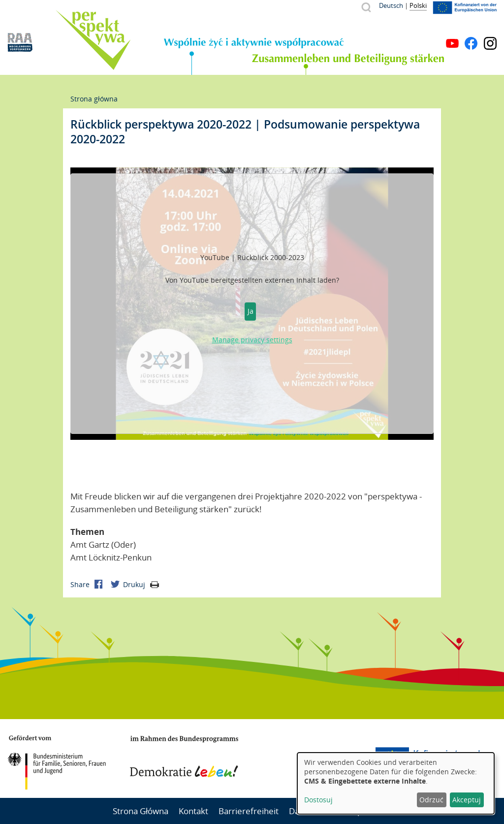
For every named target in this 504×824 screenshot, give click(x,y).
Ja (251, 311)
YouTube (452, 43)
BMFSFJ (57, 762)
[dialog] (396, 783)
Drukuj (141, 584)
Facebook (471, 43)
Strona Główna (141, 811)
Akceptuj (467, 800)
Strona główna (94, 99)
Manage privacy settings (252, 340)
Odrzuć (431, 800)
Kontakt (193, 811)
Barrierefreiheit (249, 811)
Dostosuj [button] (318, 800)
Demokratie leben (184, 757)
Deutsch (391, 5)
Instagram (490, 43)
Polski (418, 5)
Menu (490, 29)
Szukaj (366, 7)
